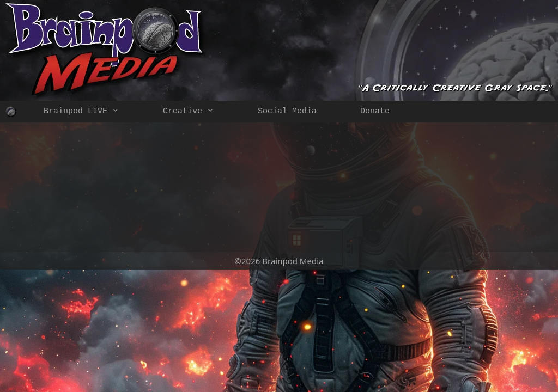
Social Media (287, 111)
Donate (375, 111)
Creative (199, 112)
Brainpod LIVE (92, 112)
